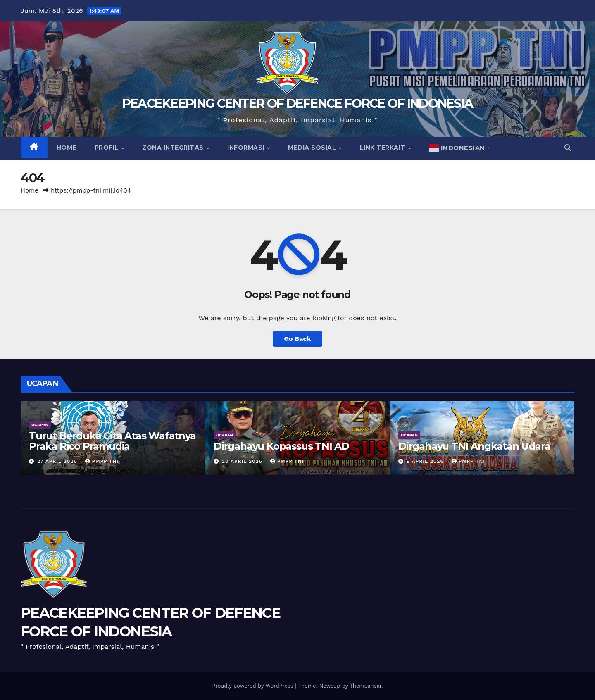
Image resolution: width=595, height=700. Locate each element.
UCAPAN (40, 425)
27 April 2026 (58, 461)
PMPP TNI (102, 461)
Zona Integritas (174, 148)
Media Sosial (313, 148)
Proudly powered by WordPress (253, 686)
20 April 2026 (243, 461)
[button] (568, 148)
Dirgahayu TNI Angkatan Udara (474, 446)
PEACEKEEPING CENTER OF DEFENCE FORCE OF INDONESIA (298, 104)
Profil (108, 148)
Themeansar (365, 686)
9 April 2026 (426, 461)
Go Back (298, 339)
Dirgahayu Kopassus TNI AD (281, 446)
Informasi (247, 148)
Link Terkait (384, 148)
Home (67, 148)
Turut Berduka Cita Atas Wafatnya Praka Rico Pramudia (112, 441)
